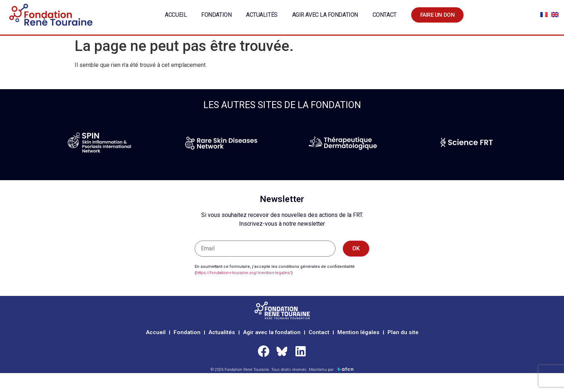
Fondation (216, 15)
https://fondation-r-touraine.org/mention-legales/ (244, 273)
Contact (385, 15)
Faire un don (438, 15)
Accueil (176, 15)
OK (356, 248)
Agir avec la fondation (325, 15)
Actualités (262, 15)
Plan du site (407, 332)
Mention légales (361, 332)
